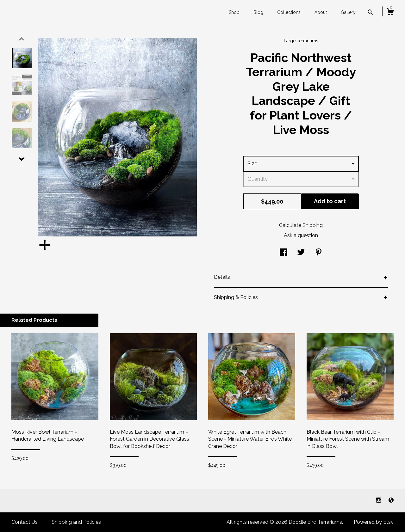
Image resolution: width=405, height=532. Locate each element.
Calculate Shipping (301, 225)
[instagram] (379, 501)
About (321, 12)
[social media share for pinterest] (319, 253)
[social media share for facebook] (283, 253)
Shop (234, 12)
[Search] (370, 13)
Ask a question (301, 235)
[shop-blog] (391, 501)
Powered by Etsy (374, 522)
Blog (258, 12)
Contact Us (25, 522)
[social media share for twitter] (301, 253)
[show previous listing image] (22, 39)
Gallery (348, 12)
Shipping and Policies (76, 522)
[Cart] (390, 13)
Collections (289, 12)
